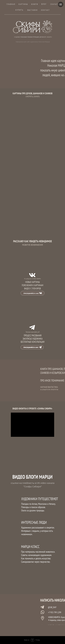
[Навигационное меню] (61, 4)
